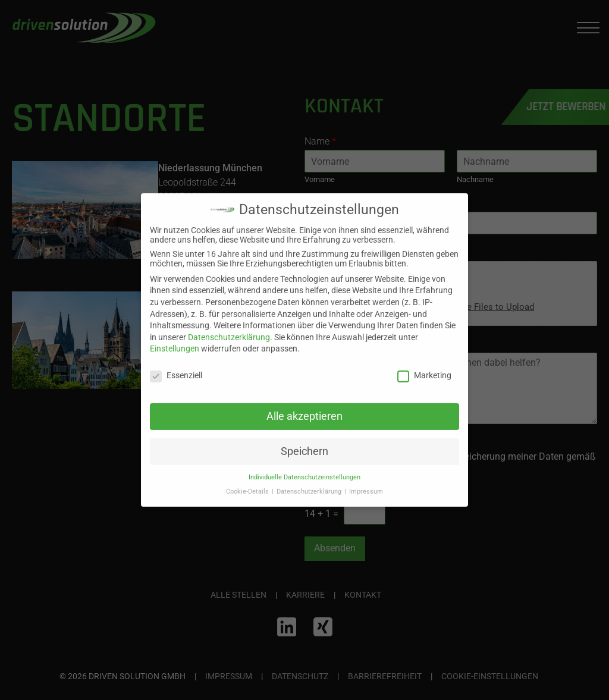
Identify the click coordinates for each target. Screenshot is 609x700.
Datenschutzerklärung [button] (310, 485)
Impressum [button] (366, 485)
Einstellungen (175, 343)
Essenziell (176, 369)
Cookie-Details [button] (248, 485)
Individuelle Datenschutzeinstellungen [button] (304, 471)
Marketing (424, 369)
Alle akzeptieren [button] (304, 410)
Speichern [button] (304, 445)
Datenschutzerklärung (229, 331)
